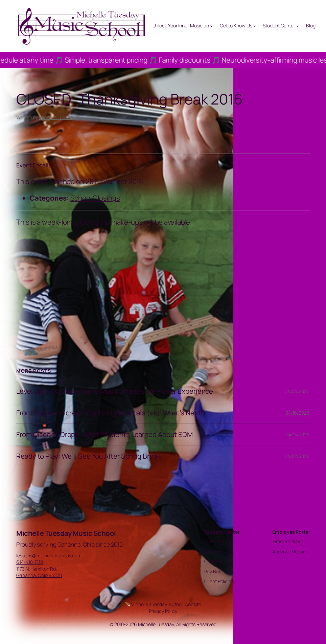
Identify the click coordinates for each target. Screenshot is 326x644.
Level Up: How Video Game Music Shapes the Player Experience (115, 391)
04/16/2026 (298, 413)
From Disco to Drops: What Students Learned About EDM (104, 434)
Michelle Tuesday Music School (66, 533)
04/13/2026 (298, 434)
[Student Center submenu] (298, 26)
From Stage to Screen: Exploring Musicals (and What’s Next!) (111, 413)
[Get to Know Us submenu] (255, 26)
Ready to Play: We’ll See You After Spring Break (88, 456)
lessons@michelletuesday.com (49, 556)
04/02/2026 (297, 456)
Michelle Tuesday (57, 117)
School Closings (95, 198)
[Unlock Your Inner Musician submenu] (211, 26)
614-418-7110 (30, 562)
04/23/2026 (297, 391)
